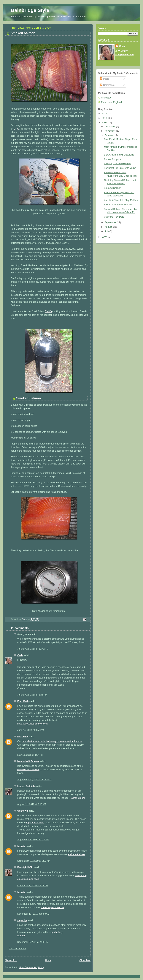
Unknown (23, 737)
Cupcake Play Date (114, 217)
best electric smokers (28, 770)
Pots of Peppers (112, 159)
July (107, 231)
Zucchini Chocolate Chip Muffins (121, 200)
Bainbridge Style (30, 10)
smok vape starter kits (53, 907)
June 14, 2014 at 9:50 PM (31, 730)
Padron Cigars (77, 798)
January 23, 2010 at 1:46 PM (32, 695)
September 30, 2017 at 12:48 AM (34, 780)
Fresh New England (111, 102)
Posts (105, 79)
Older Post (85, 960)
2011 (105, 114)
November (110, 131)
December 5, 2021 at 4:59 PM (33, 942)
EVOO (48, 311)
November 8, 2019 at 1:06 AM (33, 886)
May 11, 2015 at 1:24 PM (30, 755)
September (111, 222)
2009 (105, 123)
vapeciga (22, 920)
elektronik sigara (77, 854)
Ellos (16, 129)
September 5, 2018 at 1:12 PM (33, 840)
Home (48, 960)
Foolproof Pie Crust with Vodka (120, 168)
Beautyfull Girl (25, 867)
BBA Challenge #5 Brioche (118, 205)
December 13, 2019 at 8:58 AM (33, 914)
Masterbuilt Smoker (28, 761)
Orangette (106, 98)
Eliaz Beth (23, 701)
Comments (107, 85)
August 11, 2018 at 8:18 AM (32, 804)
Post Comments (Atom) (32, 967)
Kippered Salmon (35, 823)
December (110, 127)
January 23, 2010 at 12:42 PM (33, 649)
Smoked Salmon (113, 188)
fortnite (21, 846)
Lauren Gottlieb (26, 786)
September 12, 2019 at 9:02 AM (34, 861)
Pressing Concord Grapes (118, 164)
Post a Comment (18, 949)
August (109, 227)
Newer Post (11, 960)
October (109, 135)
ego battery (57, 932)
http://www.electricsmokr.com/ (33, 724)
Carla (20, 655)
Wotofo (21, 936)
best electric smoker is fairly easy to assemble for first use (52, 741)
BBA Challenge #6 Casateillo (119, 155)
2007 (105, 237)
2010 (105, 118)
